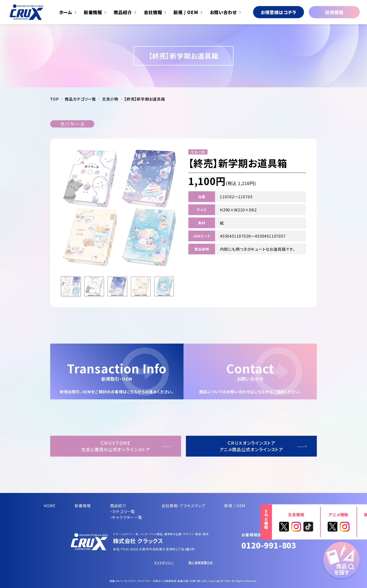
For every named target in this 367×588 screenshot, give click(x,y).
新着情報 (93, 12)
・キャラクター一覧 (126, 517)
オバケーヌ (72, 124)
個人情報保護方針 (201, 562)
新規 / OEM (186, 12)
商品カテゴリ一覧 (80, 99)
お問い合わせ (223, 12)
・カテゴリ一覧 (123, 511)
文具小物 (110, 99)
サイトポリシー (164, 562)
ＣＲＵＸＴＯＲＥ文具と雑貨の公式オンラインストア (116, 446)
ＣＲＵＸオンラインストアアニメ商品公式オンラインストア (251, 446)
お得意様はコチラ (279, 12)
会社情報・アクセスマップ (183, 506)
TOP (54, 99)
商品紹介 (123, 12)
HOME (50, 506)
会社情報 (153, 12)
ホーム (66, 12)
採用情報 (334, 12)
